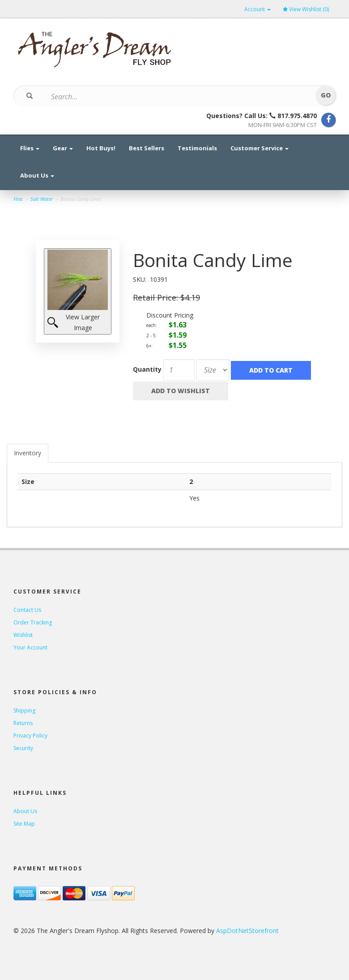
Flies (30, 148)
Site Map (24, 824)
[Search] (169, 97)
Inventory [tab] (28, 453)
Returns (23, 723)
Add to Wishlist (181, 391)
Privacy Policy (30, 736)
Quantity (147, 369)
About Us (37, 175)
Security (23, 748)
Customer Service (260, 148)
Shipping (24, 711)
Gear (63, 148)
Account (257, 9)
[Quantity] (179, 370)
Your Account (30, 647)
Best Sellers (147, 148)
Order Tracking (33, 622)
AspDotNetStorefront (247, 931)
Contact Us (27, 610)
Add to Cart (271, 370)
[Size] (213, 370)
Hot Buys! (101, 148)
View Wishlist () (306, 9)
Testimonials (197, 148)
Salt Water (42, 199)
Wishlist (23, 635)
